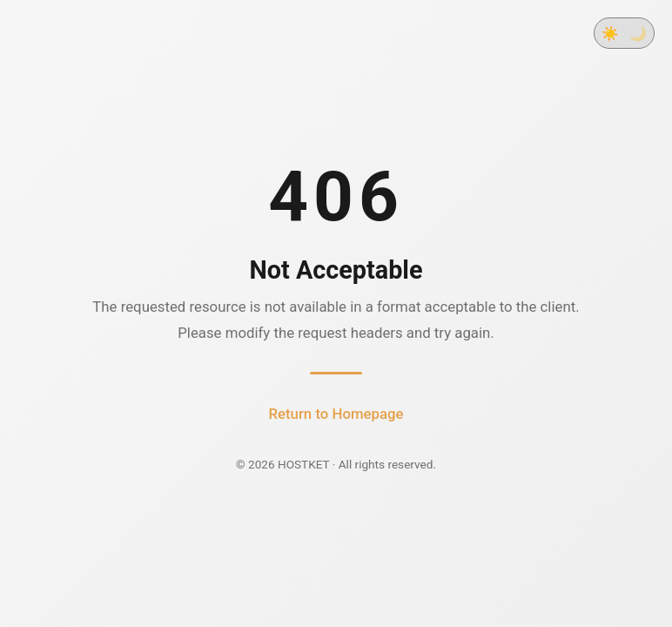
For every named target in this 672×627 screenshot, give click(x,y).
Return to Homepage (336, 414)
